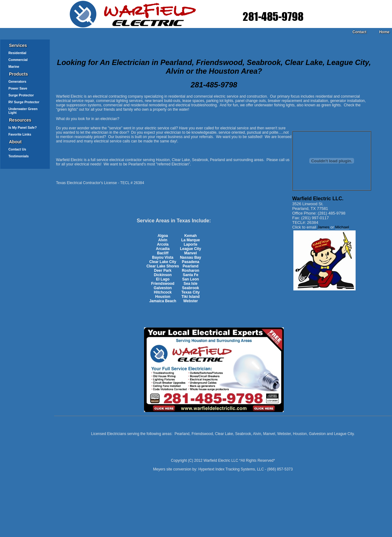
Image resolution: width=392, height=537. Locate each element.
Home (384, 32)
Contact (359, 32)
